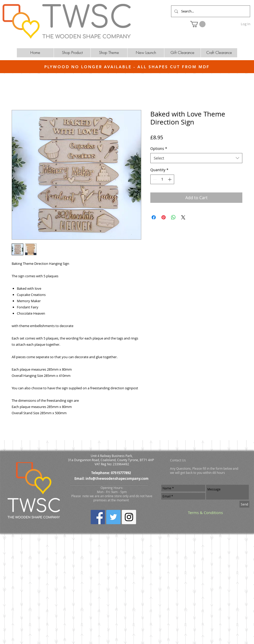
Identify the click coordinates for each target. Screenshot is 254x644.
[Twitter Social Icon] (113, 517)
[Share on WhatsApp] (173, 217)
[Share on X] (183, 217)
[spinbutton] (162, 179)
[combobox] (196, 158)
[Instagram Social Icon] (129, 517)
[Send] (244, 504)
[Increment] (170, 179)
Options (159, 148)
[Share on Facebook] (154, 217)
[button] (198, 24)
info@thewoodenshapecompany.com (117, 479)
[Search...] (210, 11)
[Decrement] (154, 179)
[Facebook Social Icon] (98, 517)
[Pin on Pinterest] (164, 217)
